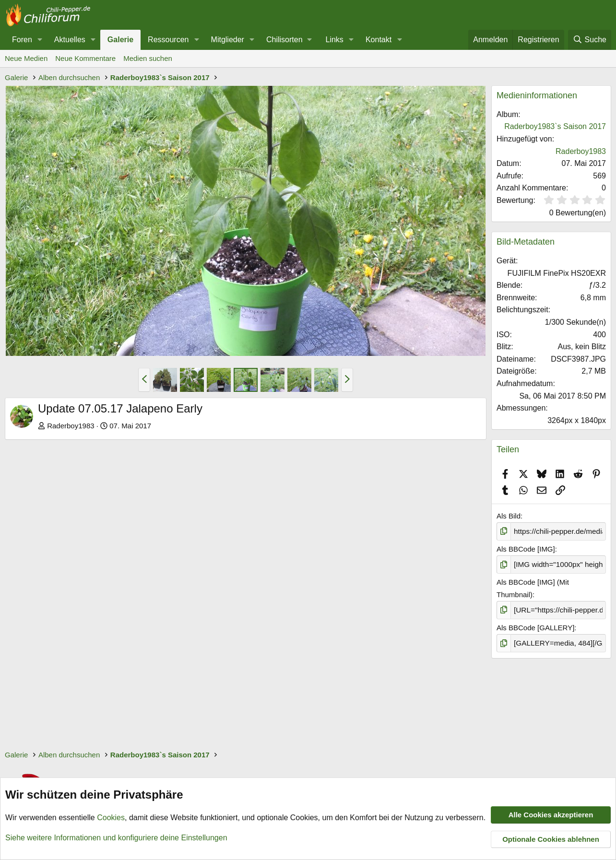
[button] (40, 40)
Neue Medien (26, 58)
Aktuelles (70, 40)
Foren (22, 40)
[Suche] (590, 40)
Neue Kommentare (85, 58)
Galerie (120, 40)
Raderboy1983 (71, 426)
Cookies (111, 818)
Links (335, 40)
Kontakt (379, 40)
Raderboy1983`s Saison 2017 (555, 126)
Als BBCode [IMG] (526, 549)
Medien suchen (148, 58)
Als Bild (509, 516)
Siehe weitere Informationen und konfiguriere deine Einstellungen (116, 838)
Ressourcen (168, 40)
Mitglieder (228, 40)
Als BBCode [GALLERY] (535, 627)
